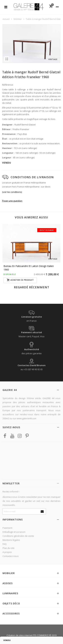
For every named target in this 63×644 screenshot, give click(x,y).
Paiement (7, 528)
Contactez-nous (11, 556)
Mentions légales (11, 540)
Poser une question (12, 201)
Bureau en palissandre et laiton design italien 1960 (29, 268)
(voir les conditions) (12, 192)
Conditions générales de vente (18, 536)
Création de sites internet (19, 635)
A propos (7, 552)
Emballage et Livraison (14, 532)
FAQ (5, 544)
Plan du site (8, 548)
